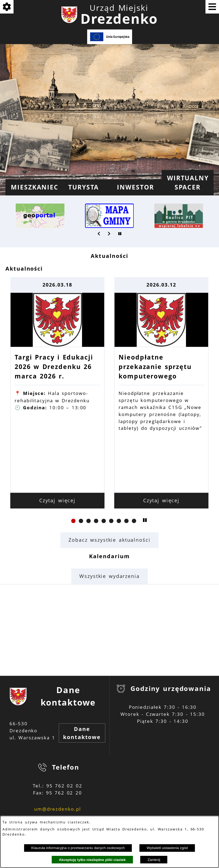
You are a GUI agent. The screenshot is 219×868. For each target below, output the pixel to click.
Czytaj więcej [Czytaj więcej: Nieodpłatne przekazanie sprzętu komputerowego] (161, 500)
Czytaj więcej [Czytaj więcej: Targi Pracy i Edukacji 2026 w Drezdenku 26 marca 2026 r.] (58, 500)
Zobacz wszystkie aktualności (110, 540)
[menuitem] (31, 187)
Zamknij (154, 860)
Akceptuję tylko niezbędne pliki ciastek (92, 860)
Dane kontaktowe (82, 733)
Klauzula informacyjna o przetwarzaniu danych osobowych (78, 848)
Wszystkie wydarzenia (110, 576)
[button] (99, 234)
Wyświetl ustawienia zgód (167, 848)
